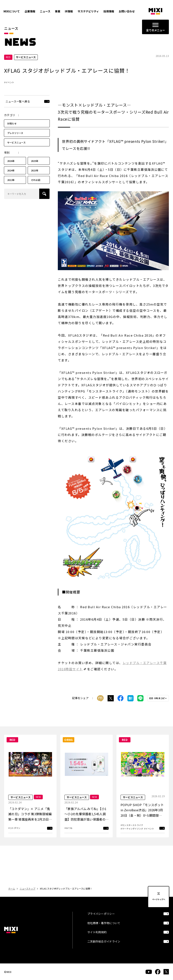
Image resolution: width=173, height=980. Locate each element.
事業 (58, 11)
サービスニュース (16, 143)
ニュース (45, 11)
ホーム (12, 889)
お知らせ (12, 124)
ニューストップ (27, 889)
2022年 (11, 181)
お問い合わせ (127, 11)
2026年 (11, 161)
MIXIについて (12, 11)
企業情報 (30, 11)
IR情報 (69, 11)
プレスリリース (15, 134)
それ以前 (36, 181)
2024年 (11, 171)
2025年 (35, 161)
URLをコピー (161, 699)
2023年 (35, 171)
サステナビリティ (88, 11)
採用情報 (109, 11)
